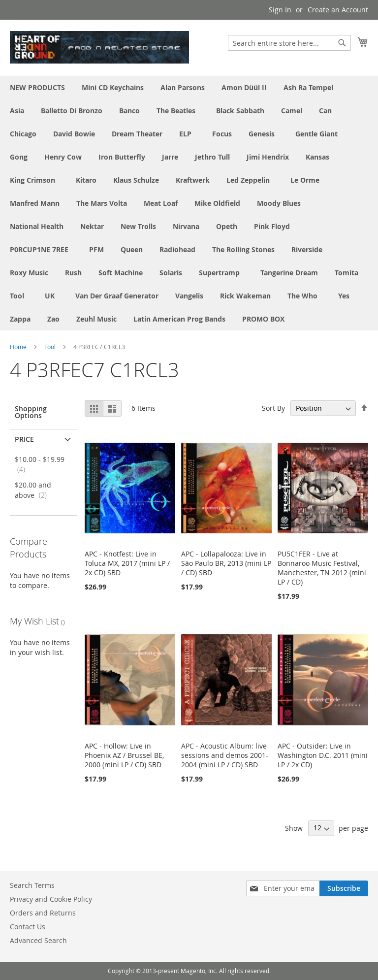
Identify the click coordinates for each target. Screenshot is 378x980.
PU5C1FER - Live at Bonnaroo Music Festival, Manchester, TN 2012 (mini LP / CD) (322, 568)
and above (34, 490)
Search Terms (32, 885)
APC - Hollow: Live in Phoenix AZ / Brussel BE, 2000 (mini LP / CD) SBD (124, 755)
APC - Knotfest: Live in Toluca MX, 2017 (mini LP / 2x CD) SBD (127, 563)
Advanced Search (38, 940)
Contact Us (28, 927)
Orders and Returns (43, 913)
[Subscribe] (344, 888)
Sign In (280, 10)
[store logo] (99, 47)
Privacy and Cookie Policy (51, 899)
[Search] (342, 43)
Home (18, 347)
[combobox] (289, 43)
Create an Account (338, 10)
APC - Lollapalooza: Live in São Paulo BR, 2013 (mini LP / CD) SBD (226, 563)
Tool (50, 347)
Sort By (273, 408)
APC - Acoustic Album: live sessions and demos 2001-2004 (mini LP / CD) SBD (225, 755)
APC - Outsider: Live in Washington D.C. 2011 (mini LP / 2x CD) (323, 755)
